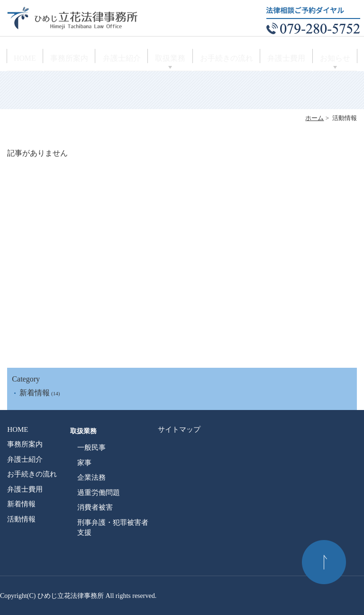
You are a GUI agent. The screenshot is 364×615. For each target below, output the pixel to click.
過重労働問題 (99, 493)
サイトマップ (179, 429)
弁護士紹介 (124, 60)
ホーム (314, 118)
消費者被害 (95, 507)
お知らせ (333, 60)
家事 (84, 463)
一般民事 (91, 447)
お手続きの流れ (227, 60)
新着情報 (35, 393)
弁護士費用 (284, 60)
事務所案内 (73, 60)
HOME (28, 60)
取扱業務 (172, 60)
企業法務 (91, 477)
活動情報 (21, 519)
